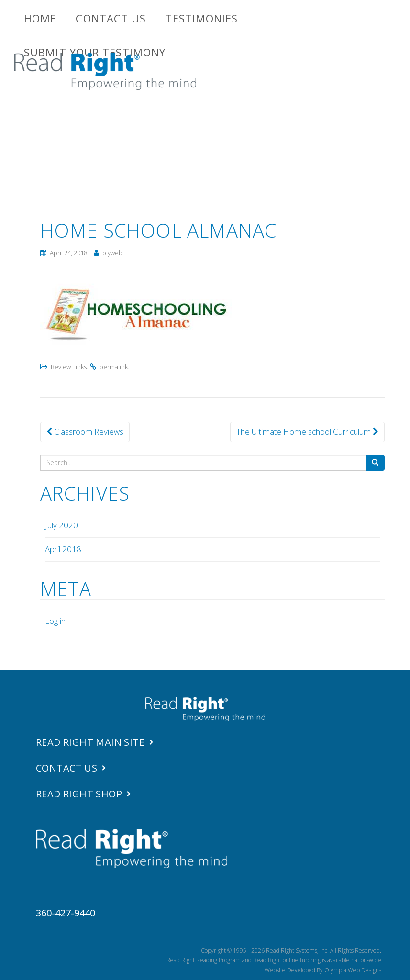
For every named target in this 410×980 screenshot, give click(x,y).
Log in (55, 621)
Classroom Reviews (85, 431)
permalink (114, 367)
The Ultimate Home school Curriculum (307, 431)
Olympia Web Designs (353, 970)
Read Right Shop (79, 794)
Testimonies (201, 18)
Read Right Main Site (90, 742)
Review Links (69, 367)
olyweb (112, 253)
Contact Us (111, 18)
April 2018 (63, 549)
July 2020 (61, 525)
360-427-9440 (66, 913)
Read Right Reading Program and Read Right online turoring (244, 960)
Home (40, 18)
